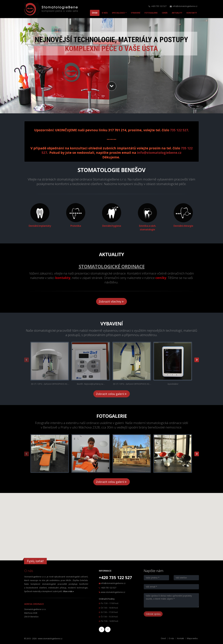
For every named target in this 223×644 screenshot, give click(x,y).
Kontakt (181, 638)
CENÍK (165, 13)
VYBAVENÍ (136, 13)
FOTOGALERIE (151, 13)
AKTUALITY (177, 13)
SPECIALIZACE (118, 13)
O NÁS (105, 13)
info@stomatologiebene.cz (185, 6)
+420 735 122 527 (159, 6)
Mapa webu (192, 638)
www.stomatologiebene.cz (113, 592)
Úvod (163, 638)
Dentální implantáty (40, 226)
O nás (171, 638)
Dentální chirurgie (183, 226)
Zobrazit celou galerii (112, 394)
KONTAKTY (192, 13)
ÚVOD (95, 13)
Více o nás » (69, 591)
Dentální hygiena (112, 226)
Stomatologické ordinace (112, 266)
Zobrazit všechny (112, 301)
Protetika (76, 226)
